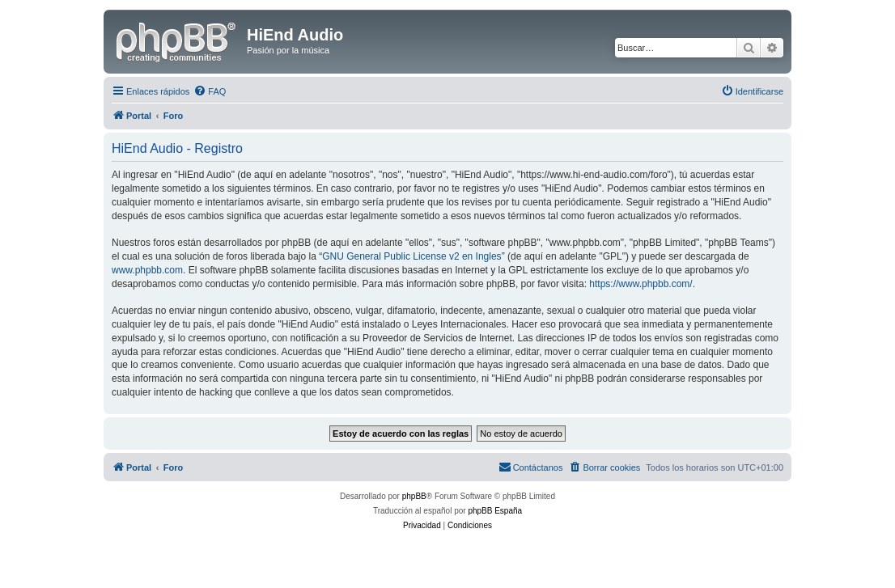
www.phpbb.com (147, 270)
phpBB (414, 496)
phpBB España (495, 511)
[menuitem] (210, 91)
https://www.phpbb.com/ (640, 284)
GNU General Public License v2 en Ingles (411, 256)
